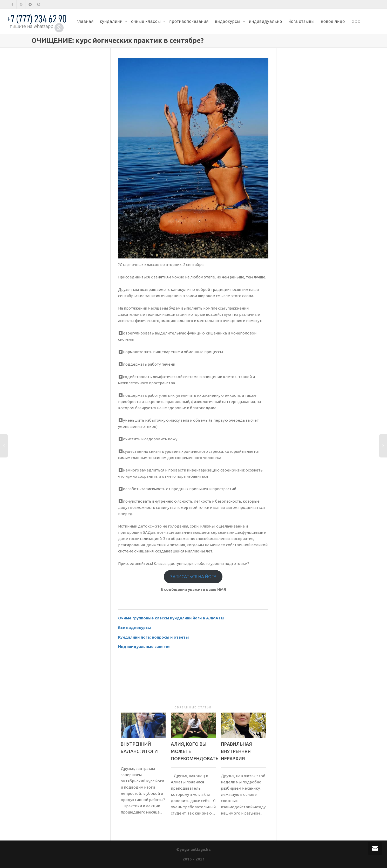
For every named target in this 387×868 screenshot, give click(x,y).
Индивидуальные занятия (144, 647)
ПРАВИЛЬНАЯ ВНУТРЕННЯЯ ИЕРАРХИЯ (236, 751)
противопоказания (189, 21)
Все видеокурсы (134, 628)
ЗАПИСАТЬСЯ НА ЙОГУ (193, 576)
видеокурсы (228, 21)
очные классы (146, 21)
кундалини (112, 21)
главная (85, 21)
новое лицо (333, 21)
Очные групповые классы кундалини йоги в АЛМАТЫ (171, 618)
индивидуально (266, 21)
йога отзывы (301, 21)
